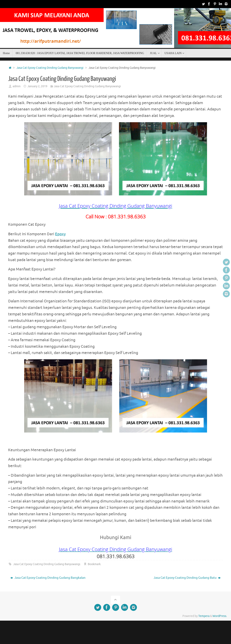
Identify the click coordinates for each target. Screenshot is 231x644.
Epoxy (60, 234)
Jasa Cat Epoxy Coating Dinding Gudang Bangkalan (48, 578)
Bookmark (94, 564)
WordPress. (220, 616)
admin (17, 86)
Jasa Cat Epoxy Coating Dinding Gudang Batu (187, 578)
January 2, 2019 (37, 86)
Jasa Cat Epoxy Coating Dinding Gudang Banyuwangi (50, 68)
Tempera (204, 616)
